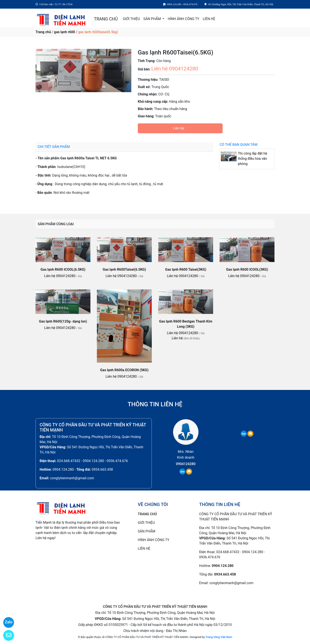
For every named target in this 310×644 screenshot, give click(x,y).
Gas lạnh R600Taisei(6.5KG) (124, 269)
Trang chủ (43, 32)
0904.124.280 (63, 469)
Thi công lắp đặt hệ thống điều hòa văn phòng (253, 159)
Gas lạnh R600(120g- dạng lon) (63, 321)
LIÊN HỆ (209, 19)
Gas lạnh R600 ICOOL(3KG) (247, 269)
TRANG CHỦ (106, 19)
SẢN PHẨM (153, 19)
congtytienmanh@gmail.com (72, 478)
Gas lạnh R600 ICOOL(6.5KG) (63, 269)
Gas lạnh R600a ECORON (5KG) (124, 370)
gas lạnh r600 (64, 32)
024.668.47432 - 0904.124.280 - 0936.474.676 (92, 461)
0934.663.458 (102, 469)
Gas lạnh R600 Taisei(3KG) (186, 269)
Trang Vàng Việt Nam (219, 637)
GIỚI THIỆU (131, 19)
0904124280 (186, 464)
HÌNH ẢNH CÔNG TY (183, 19)
